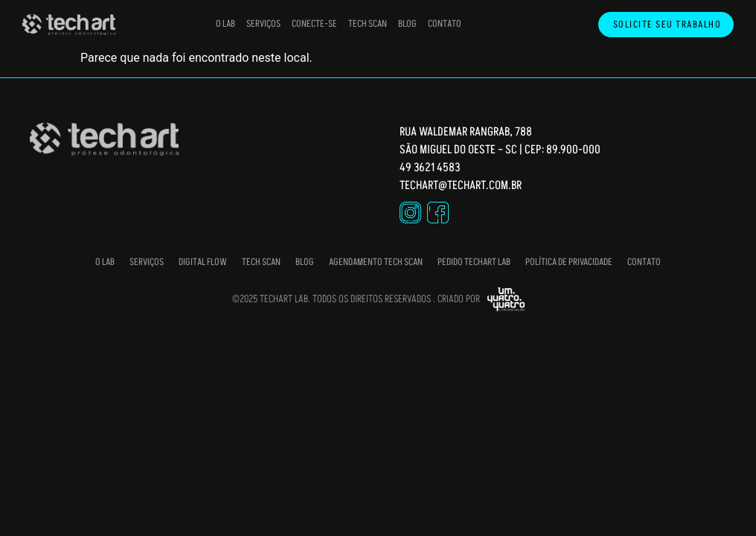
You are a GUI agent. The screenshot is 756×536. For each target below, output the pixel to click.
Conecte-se (314, 24)
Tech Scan (368, 24)
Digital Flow (203, 262)
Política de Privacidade (569, 262)
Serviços (263, 24)
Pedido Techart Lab (474, 262)
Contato (445, 24)
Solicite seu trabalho (671, 25)
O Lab (225, 24)
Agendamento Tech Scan (376, 262)
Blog (407, 24)
